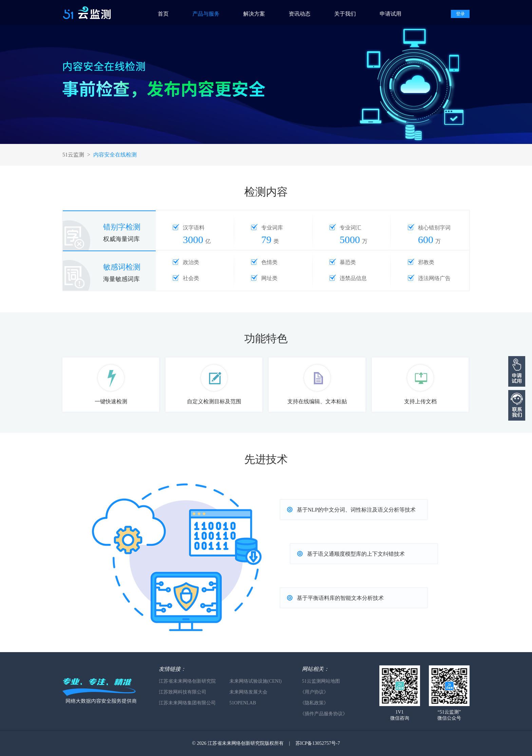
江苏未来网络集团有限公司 (187, 703)
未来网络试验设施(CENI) (255, 681)
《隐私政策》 (314, 703)
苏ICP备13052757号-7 (318, 743)
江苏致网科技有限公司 (183, 692)
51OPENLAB (243, 703)
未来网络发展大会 (248, 692)
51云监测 (73, 155)
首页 (163, 14)
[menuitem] (170, 13)
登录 (460, 14)
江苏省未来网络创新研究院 (187, 681)
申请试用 (391, 14)
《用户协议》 (314, 692)
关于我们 (345, 14)
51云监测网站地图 (321, 681)
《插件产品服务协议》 (324, 714)
